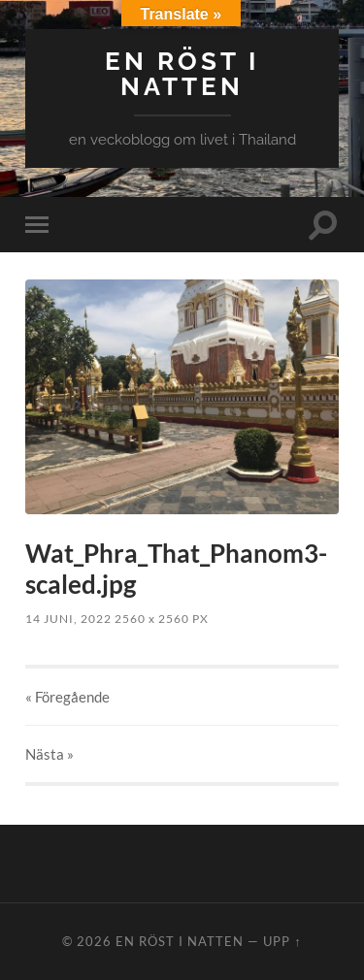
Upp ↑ (282, 941)
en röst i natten (182, 73)
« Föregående (67, 697)
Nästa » (50, 754)
